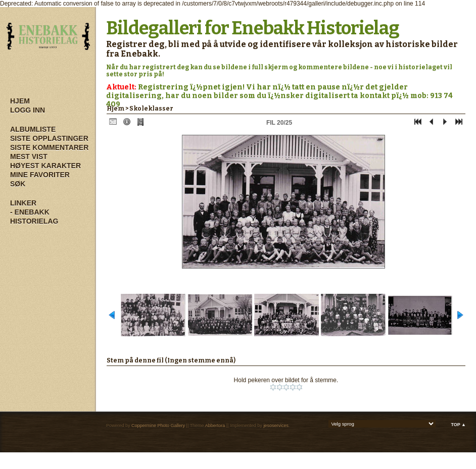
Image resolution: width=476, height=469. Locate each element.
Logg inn (28, 110)
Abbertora (215, 426)
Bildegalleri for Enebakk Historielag (253, 28)
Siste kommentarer (49, 147)
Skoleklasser (151, 109)
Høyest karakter (45, 166)
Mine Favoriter (40, 175)
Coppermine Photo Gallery (158, 426)
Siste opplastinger (49, 138)
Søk (18, 184)
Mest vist (29, 157)
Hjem (20, 101)
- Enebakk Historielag (34, 217)
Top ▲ (458, 425)
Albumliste (33, 129)
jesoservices (276, 426)
